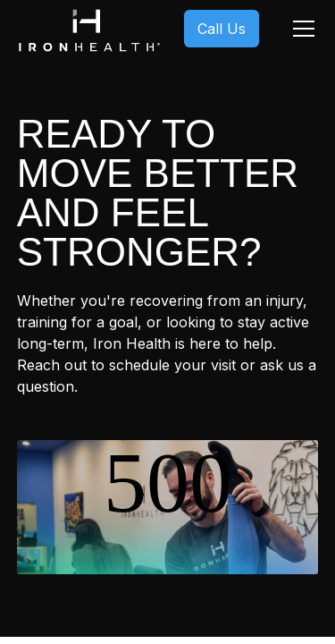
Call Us (222, 29)
